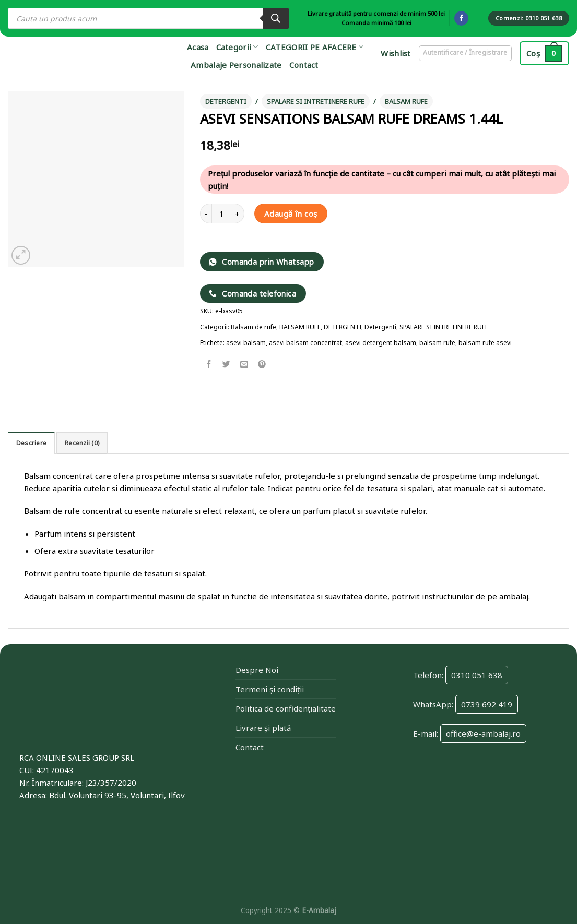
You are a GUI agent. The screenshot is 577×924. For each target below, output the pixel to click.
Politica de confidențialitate (286, 708)
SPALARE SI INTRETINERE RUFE (316, 101)
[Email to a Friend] (244, 365)
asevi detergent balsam (381, 343)
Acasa (198, 47)
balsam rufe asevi (485, 343)
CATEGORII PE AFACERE (315, 47)
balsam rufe (437, 343)
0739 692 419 (487, 704)
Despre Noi (257, 670)
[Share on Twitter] (227, 365)
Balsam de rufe (254, 327)
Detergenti (380, 327)
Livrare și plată (263, 728)
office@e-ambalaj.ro (483, 733)
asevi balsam (246, 343)
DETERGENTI (226, 101)
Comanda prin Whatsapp (262, 262)
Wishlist (395, 53)
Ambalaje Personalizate (236, 65)
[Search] (276, 18)
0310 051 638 (477, 675)
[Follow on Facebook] (461, 18)
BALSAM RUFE (406, 101)
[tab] (31, 442)
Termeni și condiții (270, 689)
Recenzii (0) (82, 443)
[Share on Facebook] (209, 365)
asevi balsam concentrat (305, 343)
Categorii (237, 47)
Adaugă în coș (291, 214)
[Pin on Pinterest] (262, 365)
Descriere (31, 443)
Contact (304, 65)
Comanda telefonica (253, 293)
